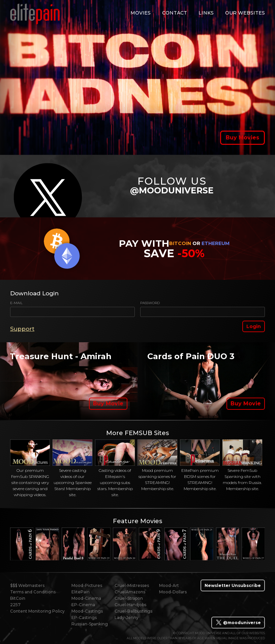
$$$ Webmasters (27, 585)
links (206, 13)
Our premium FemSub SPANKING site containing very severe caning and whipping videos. (30, 468)
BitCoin (18, 598)
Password (150, 303)
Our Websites (245, 13)
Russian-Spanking (90, 624)
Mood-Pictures (87, 585)
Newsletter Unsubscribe (233, 585)
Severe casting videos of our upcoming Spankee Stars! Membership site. (72, 468)
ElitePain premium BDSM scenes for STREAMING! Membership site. (200, 465)
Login (254, 326)
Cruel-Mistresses (132, 585)
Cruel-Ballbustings (133, 611)
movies (141, 13)
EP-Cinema (83, 605)
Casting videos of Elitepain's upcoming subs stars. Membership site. (115, 468)
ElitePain (81, 592)
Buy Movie (108, 404)
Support (22, 329)
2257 (15, 605)
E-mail (16, 303)
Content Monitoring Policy (37, 611)
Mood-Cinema (86, 598)
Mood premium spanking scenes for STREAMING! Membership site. (157, 465)
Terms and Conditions (33, 592)
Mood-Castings (87, 611)
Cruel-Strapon (129, 598)
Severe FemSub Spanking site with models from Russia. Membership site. (242, 465)
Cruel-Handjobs (130, 605)
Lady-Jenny (127, 618)
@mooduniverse (238, 622)
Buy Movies (242, 138)
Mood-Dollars (173, 592)
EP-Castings (84, 618)
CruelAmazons (130, 592)
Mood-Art (169, 585)
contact (175, 13)
